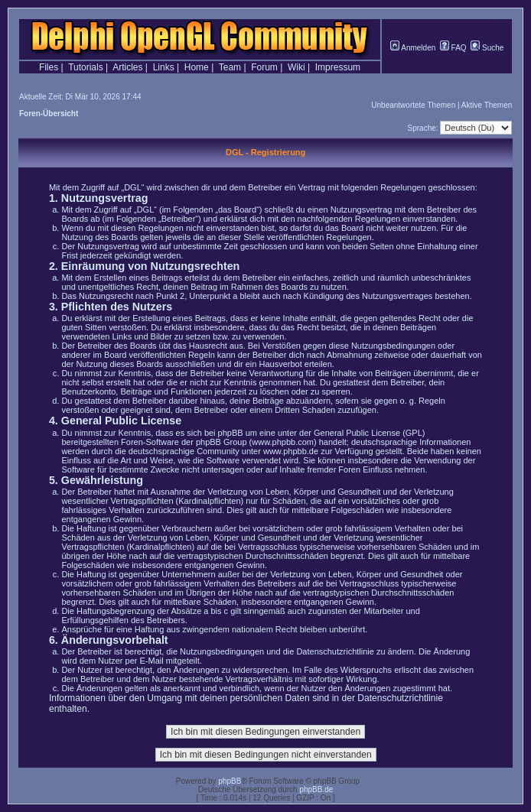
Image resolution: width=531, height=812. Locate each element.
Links (164, 67)
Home (197, 67)
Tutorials (86, 67)
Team (230, 67)
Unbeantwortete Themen (413, 105)
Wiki (296, 67)
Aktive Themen (487, 105)
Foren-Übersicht (49, 114)
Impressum (338, 67)
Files (49, 67)
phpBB (230, 781)
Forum (264, 67)
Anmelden (413, 48)
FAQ (453, 48)
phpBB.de (316, 789)
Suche (487, 48)
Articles (127, 67)
